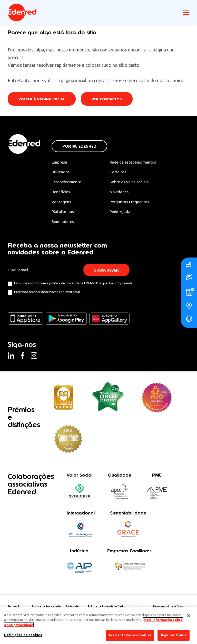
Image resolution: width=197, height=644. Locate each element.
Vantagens (62, 202)
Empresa (60, 162)
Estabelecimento (67, 182)
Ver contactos (108, 99)
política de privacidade (66, 284)
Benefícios (61, 192)
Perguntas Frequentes (132, 202)
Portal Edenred (79, 146)
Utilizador (61, 172)
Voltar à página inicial (42, 99)
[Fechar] (189, 616)
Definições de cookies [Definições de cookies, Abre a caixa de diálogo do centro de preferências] (23, 635)
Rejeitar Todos (174, 635)
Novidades (122, 192)
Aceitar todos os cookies (130, 635)
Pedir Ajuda (122, 212)
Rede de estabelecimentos (136, 162)
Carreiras (120, 172)
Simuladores (63, 222)
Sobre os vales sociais (132, 182)
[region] (98, 626)
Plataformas (63, 212)
